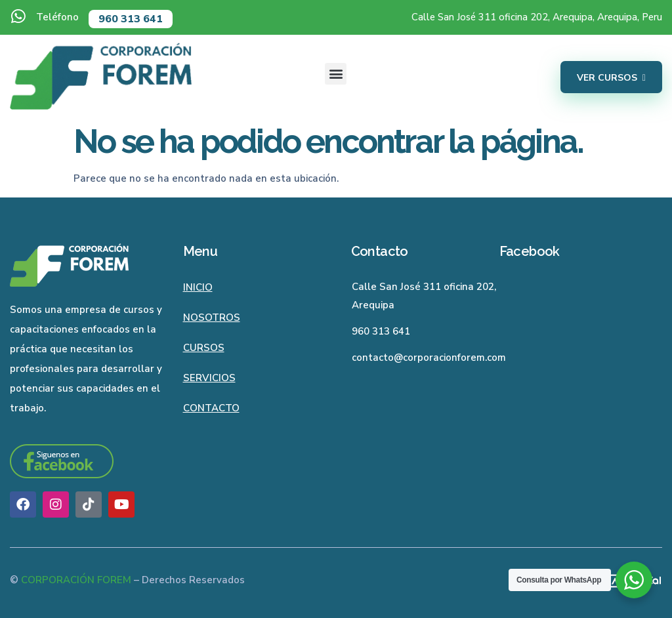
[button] (336, 74)
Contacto (211, 408)
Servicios (209, 378)
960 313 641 (131, 19)
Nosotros (212, 318)
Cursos (204, 348)
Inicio (198, 287)
